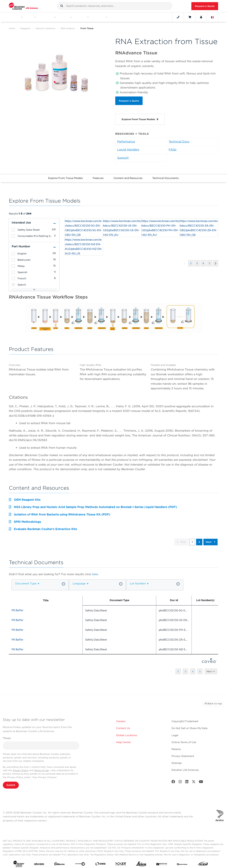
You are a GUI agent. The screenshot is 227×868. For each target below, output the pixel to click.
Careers (121, 719)
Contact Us (123, 726)
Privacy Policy (21, 768)
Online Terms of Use (184, 740)
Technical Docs (179, 139)
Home (12, 28)
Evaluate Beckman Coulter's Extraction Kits (45, 527)
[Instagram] (180, 780)
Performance (126, 139)
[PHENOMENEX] (182, 862)
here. (95, 572)
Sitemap (177, 760)
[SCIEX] (203, 862)
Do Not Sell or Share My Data (189, 726)
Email (7, 736)
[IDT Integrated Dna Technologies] (121, 862)
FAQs (173, 147)
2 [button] (199, 539)
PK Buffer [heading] (17, 608)
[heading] (13, 227)
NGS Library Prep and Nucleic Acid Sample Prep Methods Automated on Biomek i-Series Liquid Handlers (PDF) (95, 505)
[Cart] (190, 17)
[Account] (201, 17)
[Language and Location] (212, 17)
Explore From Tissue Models (66, 176)
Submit (11, 783)
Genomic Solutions (45, 28)
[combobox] (115, 6)
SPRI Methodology (27, 519)
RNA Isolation (68, 28)
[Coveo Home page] (209, 660)
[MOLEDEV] (162, 862)
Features (98, 176)
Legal (175, 733)
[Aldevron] (59, 862)
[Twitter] (194, 780)
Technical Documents (166, 176)
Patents (176, 747)
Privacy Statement (183, 754)
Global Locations (127, 733)
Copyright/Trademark (185, 719)
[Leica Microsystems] (141, 862)
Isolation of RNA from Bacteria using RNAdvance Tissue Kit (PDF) (62, 512)
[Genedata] (80, 862)
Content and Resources (128, 176)
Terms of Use (41, 768)
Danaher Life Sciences (185, 767)
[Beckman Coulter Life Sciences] (23, 6)
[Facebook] (173, 780)
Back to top (213, 701)
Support (123, 155)
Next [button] (211, 539)
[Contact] (178, 17)
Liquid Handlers (128, 147)
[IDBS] (100, 862)
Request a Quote (205, 6)
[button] (62, 6)
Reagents (25, 28)
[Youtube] (201, 780)
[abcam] (39, 862)
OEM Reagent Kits (27, 497)
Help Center (124, 740)
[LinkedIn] (187, 780)
